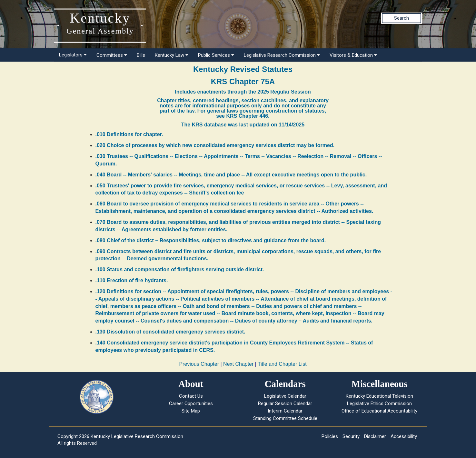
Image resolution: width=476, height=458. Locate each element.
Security (351, 436)
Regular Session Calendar (285, 403)
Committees (112, 55)
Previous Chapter (199, 364)
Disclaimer (375, 436)
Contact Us (191, 396)
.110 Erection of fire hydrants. (132, 280)
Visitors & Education (353, 55)
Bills (141, 55)
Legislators (73, 55)
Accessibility (404, 436)
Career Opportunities (191, 403)
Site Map (191, 411)
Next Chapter (238, 364)
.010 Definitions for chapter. (129, 134)
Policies (330, 436)
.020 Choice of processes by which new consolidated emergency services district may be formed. (215, 145)
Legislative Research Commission (282, 55)
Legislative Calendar (285, 396)
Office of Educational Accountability (379, 411)
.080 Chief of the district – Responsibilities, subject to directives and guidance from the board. (211, 240)
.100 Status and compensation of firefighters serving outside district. (180, 269)
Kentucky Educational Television (379, 396)
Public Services (216, 55)
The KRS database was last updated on (243, 125)
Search (402, 18)
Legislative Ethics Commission (379, 403)
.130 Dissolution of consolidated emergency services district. (170, 332)
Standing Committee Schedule (285, 418)
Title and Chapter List (282, 364)
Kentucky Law (172, 55)
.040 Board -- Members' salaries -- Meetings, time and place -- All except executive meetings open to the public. (231, 175)
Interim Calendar (285, 411)
